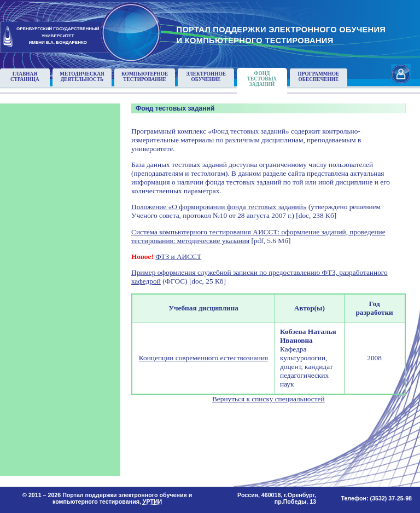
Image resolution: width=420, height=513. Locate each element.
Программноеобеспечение (319, 77)
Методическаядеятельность (82, 77)
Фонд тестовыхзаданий (262, 79)
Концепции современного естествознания (203, 358)
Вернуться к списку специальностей (269, 399)
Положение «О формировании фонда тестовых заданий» (219, 207)
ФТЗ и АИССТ (178, 256)
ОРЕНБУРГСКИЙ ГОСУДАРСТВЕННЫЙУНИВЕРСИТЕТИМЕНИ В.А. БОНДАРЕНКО (58, 36)
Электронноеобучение (206, 77)
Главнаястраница (25, 77)
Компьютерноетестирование (145, 77)
